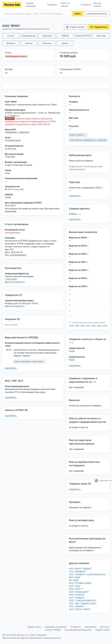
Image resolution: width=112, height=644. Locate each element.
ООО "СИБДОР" (77, 598)
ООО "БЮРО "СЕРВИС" (80, 569)
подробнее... (11, 368)
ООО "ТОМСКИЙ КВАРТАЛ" (83, 601)
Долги (65, 43)
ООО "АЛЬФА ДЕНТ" (79, 592)
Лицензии (47, 36)
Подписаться (99, 27)
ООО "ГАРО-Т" (76, 589)
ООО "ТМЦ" (75, 586)
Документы (90, 627)
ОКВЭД (65, 36)
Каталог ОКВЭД (53, 630)
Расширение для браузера (78, 630)
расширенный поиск (97, 14)
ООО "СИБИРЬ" (77, 606)
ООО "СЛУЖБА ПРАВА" (80, 583)
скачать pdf (17, 189)
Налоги (29, 43)
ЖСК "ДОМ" (75, 577)
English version (75, 27)
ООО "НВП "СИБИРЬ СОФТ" (83, 603)
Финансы (11, 43)
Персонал (101, 36)
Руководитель (29, 36)
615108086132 (17, 282)
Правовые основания (56, 627)
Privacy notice (104, 481)
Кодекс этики (34, 627)
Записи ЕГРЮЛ (83, 36)
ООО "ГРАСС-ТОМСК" (80, 609)
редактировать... (78, 135)
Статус (11, 36)
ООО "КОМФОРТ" (78, 572)
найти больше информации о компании (88, 140)
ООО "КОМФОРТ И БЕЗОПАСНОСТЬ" (87, 574)
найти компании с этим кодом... (30, 361)
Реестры (47, 43)
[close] (111, 481)
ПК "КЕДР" (74, 580)
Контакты (105, 627)
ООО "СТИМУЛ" (77, 595)
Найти (78, 14)
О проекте (75, 627)
